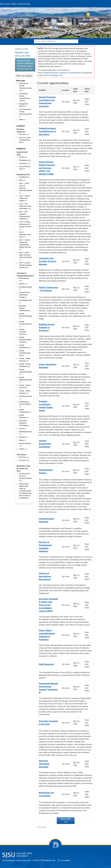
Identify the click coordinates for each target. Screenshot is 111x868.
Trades (23, 449)
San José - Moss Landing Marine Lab (25, 140)
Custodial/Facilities (26, 301)
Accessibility (65, 860)
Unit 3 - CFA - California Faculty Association (25, 206)
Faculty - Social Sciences (25, 392)
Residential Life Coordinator (46, 794)
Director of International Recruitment (45, 576)
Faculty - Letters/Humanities (26, 372)
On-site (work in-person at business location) (25, 477)
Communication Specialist (47, 520)
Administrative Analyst (46, 471)
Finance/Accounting (26, 397)
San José (24, 134)
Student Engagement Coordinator (45, 444)
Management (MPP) (24, 105)
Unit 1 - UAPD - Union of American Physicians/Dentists (26, 188)
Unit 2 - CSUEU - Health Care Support (25, 198)
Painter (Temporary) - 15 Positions (48, 289)
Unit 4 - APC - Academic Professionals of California (25, 215)
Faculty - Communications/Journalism (26, 324)
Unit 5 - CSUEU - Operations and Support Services (25, 225)
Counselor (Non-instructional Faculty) (25, 295)
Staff (22, 120)
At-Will (23, 157)
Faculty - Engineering (25, 346)
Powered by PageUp (42, 827)
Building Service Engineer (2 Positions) (47, 327)
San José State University (15, 4)
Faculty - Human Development (25, 365)
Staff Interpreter (46, 664)
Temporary (25, 163)
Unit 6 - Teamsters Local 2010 (25, 234)
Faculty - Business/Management (26, 316)
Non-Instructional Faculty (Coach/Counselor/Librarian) (26, 113)
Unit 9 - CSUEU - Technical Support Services (25, 265)
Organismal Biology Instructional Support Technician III (48, 688)
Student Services (25, 445)
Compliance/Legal (25, 288)
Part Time (24, 460)
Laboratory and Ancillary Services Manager (48, 261)
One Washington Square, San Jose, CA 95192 (21, 860)
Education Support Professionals (25, 308)
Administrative (24, 279)
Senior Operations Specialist (48, 366)
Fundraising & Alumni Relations (25, 404)
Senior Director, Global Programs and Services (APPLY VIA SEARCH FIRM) (47, 168)
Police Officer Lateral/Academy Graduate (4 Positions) (47, 635)
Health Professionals (25, 411)
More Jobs (66, 821)
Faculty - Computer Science (23, 332)
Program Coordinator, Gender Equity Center (46, 406)
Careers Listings (22, 49)
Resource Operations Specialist (44, 764)
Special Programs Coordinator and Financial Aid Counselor (47, 102)
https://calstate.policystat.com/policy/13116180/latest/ (59, 73)
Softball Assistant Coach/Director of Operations (47, 131)
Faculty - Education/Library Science (25, 340)
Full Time (24, 457)
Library (23, 428)
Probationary (25, 160)
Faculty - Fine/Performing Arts (25, 353)
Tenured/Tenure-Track (25, 168)
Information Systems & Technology (24, 423)
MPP (22, 180)
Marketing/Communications (26, 433)
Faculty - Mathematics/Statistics (26, 380)
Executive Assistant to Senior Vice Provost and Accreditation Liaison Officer (48, 605)
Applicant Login (22, 52)
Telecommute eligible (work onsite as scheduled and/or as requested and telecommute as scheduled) (25, 491)
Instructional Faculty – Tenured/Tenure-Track (25, 97)
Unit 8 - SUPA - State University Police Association (26, 256)
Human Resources (24, 416)
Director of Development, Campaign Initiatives (46, 547)
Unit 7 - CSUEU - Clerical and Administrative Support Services (25, 245)
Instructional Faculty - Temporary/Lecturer (26, 87)
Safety (22, 440)
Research (24, 437)
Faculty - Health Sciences (25, 360)
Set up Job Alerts (23, 56)
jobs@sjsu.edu (56, 75)
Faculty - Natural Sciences (25, 386)
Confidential (24, 177)
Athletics (23, 284)
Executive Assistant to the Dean (48, 723)
